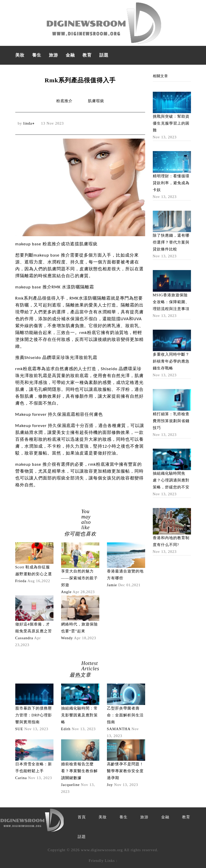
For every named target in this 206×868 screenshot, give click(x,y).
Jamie (112, 585)
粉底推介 (64, 101)
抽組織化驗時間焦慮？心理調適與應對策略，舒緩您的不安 (171, 480)
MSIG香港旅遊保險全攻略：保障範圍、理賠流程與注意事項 (171, 302)
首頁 (82, 817)
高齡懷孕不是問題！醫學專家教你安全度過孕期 (125, 771)
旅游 (53, 55)
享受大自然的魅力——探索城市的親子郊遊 (79, 578)
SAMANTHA (119, 729)
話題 (104, 55)
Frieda (21, 581)
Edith (66, 729)
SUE (19, 729)
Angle (66, 592)
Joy (110, 785)
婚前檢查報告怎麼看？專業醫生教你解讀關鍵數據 (79, 771)
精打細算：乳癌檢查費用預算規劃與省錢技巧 (171, 421)
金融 (70, 55)
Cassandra (24, 638)
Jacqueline (70, 785)
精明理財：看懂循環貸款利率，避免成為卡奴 (171, 183)
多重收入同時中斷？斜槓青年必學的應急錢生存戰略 (171, 361)
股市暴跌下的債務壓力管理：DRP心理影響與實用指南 (34, 715)
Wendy (67, 638)
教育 (87, 55)
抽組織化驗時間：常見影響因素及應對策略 (79, 715)
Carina (21, 778)
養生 (37, 55)
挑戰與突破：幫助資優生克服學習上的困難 (171, 123)
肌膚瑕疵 (96, 101)
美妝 (20, 55)
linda (28, 123)
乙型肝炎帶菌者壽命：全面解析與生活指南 (125, 715)
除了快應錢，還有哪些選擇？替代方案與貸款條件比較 (171, 242)
